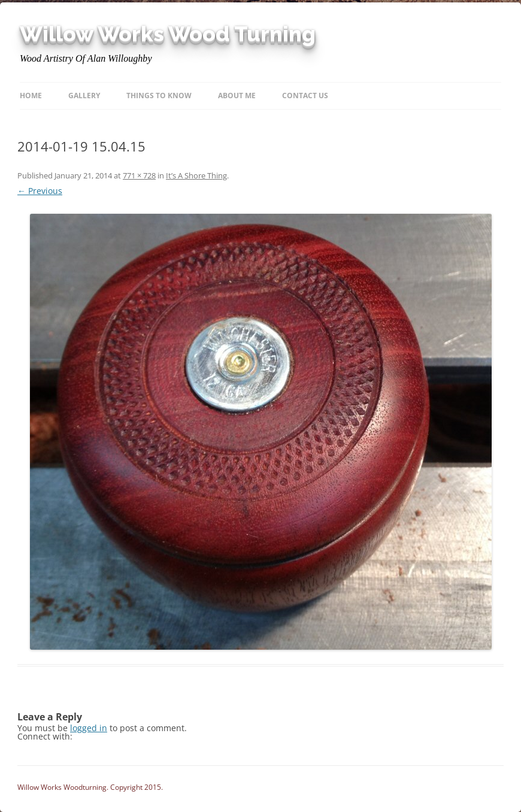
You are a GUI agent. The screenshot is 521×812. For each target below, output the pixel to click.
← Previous (40, 191)
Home (31, 96)
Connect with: (45, 736)
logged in (89, 728)
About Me (237, 96)
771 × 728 (139, 175)
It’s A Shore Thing (196, 175)
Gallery (84, 96)
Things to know (159, 96)
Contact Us (305, 96)
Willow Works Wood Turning (168, 34)
